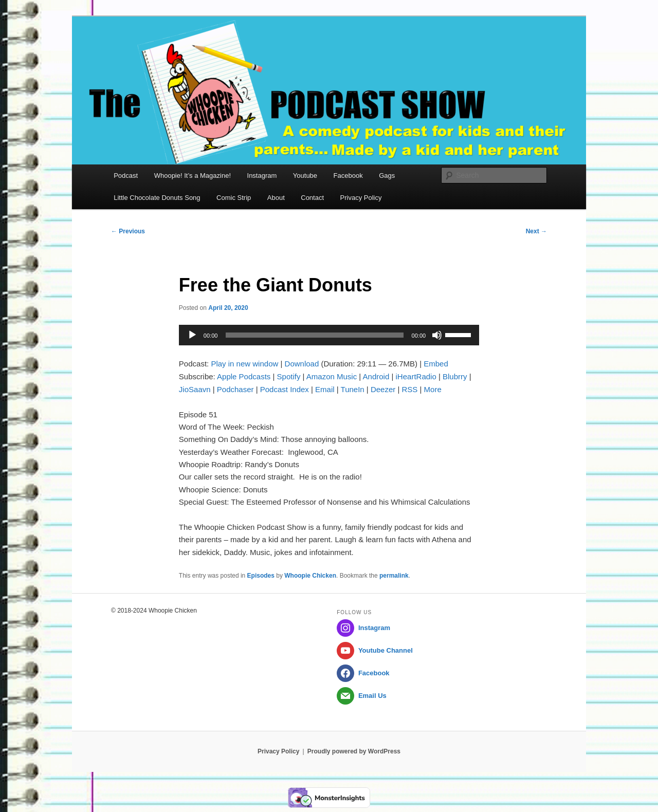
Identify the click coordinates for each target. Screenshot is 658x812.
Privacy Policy (361, 198)
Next (536, 231)
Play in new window (244, 364)
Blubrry (455, 376)
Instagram (262, 176)
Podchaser (235, 389)
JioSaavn (195, 389)
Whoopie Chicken (310, 576)
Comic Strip (234, 198)
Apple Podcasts (244, 376)
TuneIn (353, 389)
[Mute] (437, 335)
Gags (387, 176)
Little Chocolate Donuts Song (157, 198)
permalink (394, 576)
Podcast (126, 176)
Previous (128, 231)
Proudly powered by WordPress (354, 751)
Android (376, 376)
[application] (329, 335)
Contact (312, 198)
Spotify (289, 376)
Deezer (383, 389)
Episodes (261, 576)
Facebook (348, 176)
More (433, 389)
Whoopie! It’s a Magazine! (193, 176)
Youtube (305, 176)
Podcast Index (285, 389)
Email (325, 389)
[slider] (314, 335)
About (276, 198)
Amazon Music (332, 376)
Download (302, 364)
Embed (436, 364)
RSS (410, 389)
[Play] (192, 335)
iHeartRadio (416, 376)
